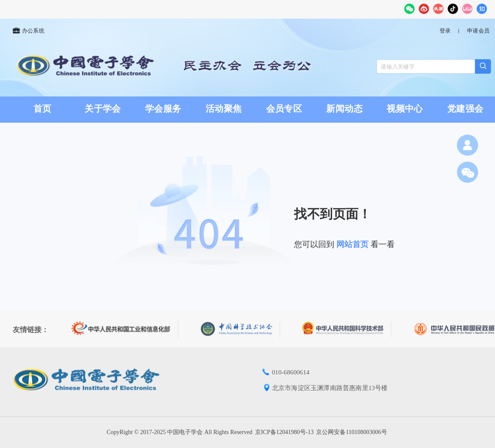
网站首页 (352, 244)
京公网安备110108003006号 (351, 432)
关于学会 (103, 109)
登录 (445, 31)
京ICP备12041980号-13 (284, 432)
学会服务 (163, 109)
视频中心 (405, 109)
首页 (43, 109)
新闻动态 (344, 109)
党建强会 (465, 109)
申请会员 (478, 31)
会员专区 (284, 109)
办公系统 (29, 31)
